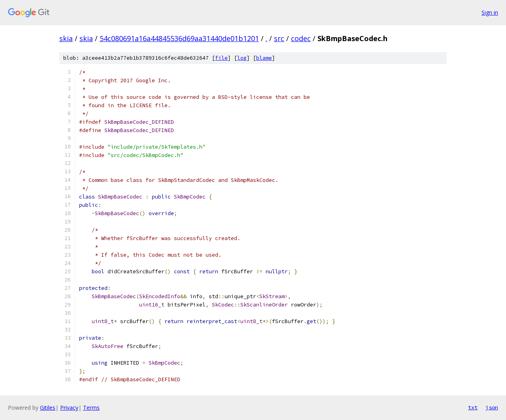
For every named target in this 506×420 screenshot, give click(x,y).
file (221, 58)
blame (264, 58)
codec (301, 38)
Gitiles (48, 408)
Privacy (69, 408)
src (279, 38)
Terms (91, 408)
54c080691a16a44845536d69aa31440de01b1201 (179, 38)
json (492, 407)
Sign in (490, 12)
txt (473, 407)
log (242, 58)
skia (66, 38)
